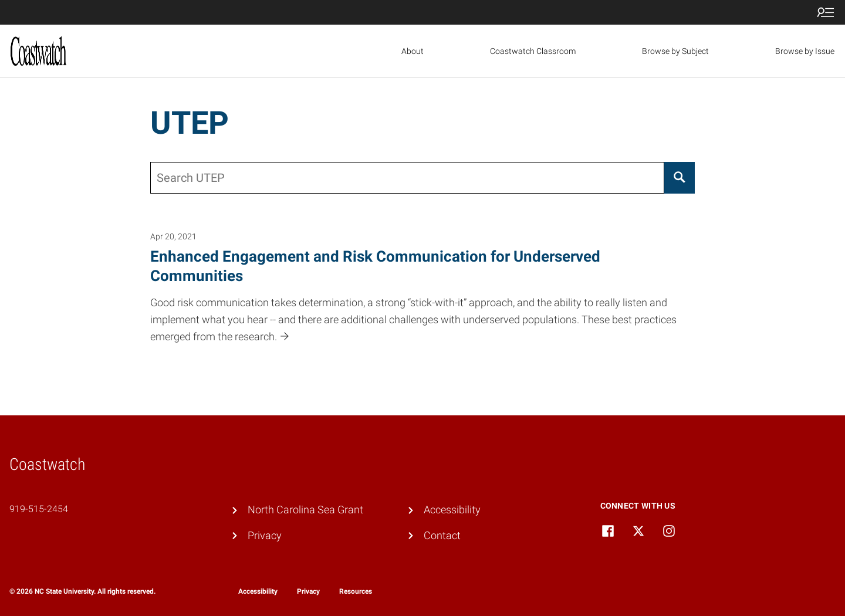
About (413, 51)
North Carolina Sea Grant (305, 510)
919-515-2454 (39, 509)
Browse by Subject (675, 51)
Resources (356, 591)
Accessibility (452, 510)
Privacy (265, 535)
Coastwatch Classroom (533, 51)
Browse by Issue (805, 51)
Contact (442, 535)
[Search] (680, 178)
